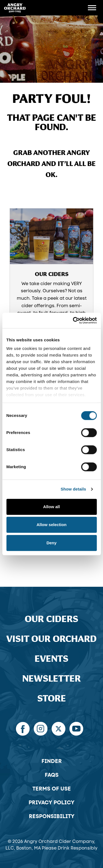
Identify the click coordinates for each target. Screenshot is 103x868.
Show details (73, 489)
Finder (52, 761)
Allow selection (51, 525)
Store (52, 699)
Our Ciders (51, 619)
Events (51, 659)
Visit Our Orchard (51, 639)
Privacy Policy (51, 802)
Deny (51, 543)
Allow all (51, 507)
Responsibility (52, 816)
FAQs (52, 775)
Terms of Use (52, 789)
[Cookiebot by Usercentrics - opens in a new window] (73, 320)
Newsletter (51, 679)
